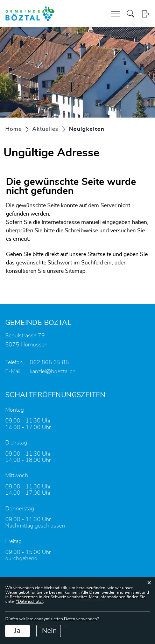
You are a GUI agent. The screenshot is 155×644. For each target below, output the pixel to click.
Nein (49, 631)
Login (145, 14)
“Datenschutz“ (30, 601)
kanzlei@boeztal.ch (53, 372)
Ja (17, 631)
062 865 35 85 (49, 362)
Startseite (99, 254)
